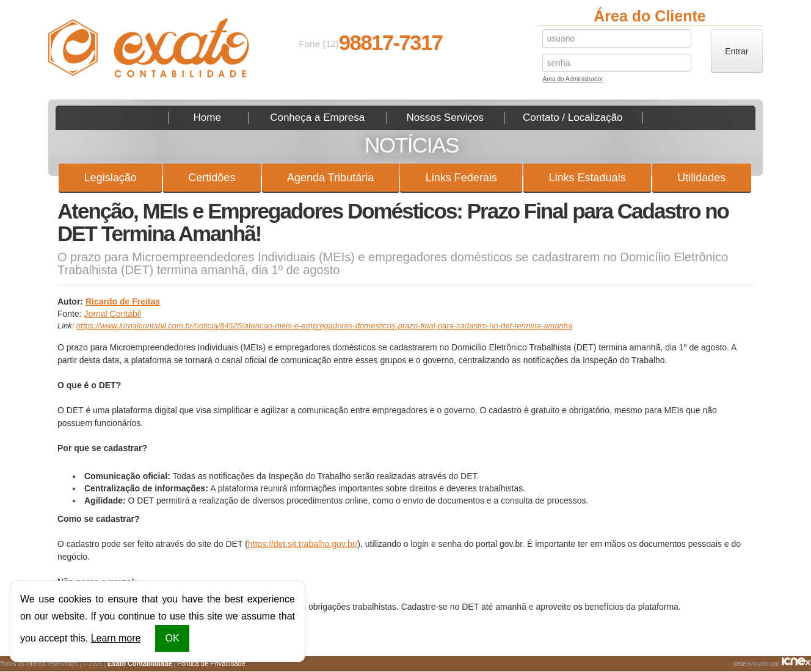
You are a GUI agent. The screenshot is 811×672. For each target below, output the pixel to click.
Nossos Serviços (445, 117)
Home (207, 117)
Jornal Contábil (113, 314)
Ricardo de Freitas (123, 302)
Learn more (116, 638)
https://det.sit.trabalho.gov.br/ (303, 544)
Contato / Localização (573, 117)
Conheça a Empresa (317, 117)
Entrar (736, 51)
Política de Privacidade (211, 663)
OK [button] (172, 638)
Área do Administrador (573, 80)
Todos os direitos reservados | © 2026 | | (123, 663)
